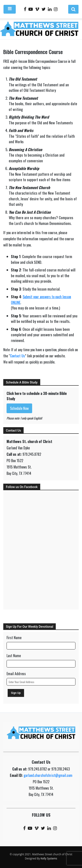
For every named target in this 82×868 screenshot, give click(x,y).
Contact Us (17, 356)
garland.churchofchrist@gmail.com (48, 775)
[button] (73, 9)
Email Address (16, 674)
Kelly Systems (49, 858)
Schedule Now (19, 408)
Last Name (14, 656)
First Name (14, 638)
